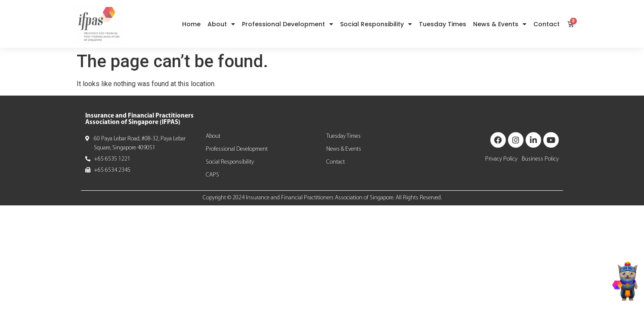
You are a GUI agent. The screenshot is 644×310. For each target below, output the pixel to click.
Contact (546, 24)
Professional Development (288, 24)
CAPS (212, 175)
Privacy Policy (501, 159)
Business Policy (540, 159)
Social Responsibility (376, 24)
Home (191, 24)
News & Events (500, 24)
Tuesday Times (443, 24)
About (221, 24)
